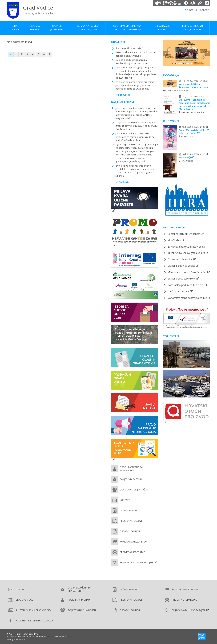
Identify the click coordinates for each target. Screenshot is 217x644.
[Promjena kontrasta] (186, 3)
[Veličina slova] (193, 3)
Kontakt (203, 10)
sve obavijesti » (124, 95)
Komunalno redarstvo (133, 542)
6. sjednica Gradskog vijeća (130, 48)
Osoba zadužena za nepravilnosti (131, 469)
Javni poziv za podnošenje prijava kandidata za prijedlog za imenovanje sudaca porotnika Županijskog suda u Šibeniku (135, 171)
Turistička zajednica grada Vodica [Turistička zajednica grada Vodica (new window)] (186, 253)
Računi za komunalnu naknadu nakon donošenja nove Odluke (136, 54)
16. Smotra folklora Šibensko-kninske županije (193, 86)
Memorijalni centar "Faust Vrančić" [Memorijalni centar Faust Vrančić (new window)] (187, 272)
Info (189, 10)
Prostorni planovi (131, 521)
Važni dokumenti (129, 510)
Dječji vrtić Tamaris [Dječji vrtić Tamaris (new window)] (178, 291)
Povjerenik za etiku (131, 479)
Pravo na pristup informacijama (34, 621)
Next (208, 53)
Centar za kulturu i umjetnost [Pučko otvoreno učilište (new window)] (184, 234)
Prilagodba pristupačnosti (172, 3)
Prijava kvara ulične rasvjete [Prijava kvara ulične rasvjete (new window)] (137, 562)
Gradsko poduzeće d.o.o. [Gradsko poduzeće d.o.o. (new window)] (182, 279)
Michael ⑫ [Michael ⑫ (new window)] (185, 158)
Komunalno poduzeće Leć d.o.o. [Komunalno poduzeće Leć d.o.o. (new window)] (186, 285)
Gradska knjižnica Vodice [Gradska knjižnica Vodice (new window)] (181, 266)
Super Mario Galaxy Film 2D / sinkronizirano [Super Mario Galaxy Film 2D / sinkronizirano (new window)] (194, 132)
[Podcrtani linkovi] (200, 3)
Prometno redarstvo (132, 552)
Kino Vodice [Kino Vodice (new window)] (174, 240)
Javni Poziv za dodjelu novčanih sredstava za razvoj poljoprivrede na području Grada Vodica (135, 137)
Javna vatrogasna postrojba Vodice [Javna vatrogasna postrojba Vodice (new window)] (187, 298)
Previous (166, 53)
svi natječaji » (122, 182)
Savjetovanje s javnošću (134, 490)
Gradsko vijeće (24, 600)
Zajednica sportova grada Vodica (186, 247)
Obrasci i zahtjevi (130, 531)
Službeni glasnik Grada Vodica (33, 610)
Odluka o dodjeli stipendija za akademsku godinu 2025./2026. (132, 62)
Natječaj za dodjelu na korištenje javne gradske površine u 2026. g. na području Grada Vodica (136, 126)
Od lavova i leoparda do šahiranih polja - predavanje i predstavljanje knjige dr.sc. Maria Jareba (195, 104)
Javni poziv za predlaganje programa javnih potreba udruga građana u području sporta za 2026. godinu (135, 85)
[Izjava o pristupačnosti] (207, 3)
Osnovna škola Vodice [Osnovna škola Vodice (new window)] (180, 259)
